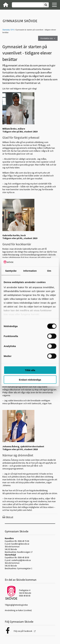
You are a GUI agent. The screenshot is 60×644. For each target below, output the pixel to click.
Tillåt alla (30, 370)
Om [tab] (49, 271)
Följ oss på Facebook (23, 631)
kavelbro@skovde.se (20, 544)
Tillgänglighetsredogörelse (16, 605)
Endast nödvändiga (30, 380)
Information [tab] (30, 271)
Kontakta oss (47, 38)
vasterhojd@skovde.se (21, 560)
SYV (12, 30)
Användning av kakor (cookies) (18, 610)
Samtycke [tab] (11, 271)
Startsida (6, 30)
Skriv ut (10, 517)
